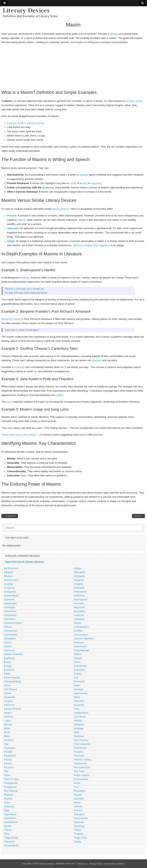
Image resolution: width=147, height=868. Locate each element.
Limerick (9, 717)
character (19, 367)
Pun (76, 787)
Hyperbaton (80, 693)
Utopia (77, 842)
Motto (7, 736)
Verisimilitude (11, 846)
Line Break (80, 717)
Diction (8, 646)
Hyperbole (10, 697)
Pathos (8, 764)
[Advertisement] (73, 67)
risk (35, 371)
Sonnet (78, 806)
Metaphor (79, 724)
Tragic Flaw (80, 838)
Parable (8, 752)
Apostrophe (10, 603)
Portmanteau (81, 779)
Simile (77, 803)
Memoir (8, 724)
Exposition (80, 670)
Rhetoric (9, 795)
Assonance (10, 611)
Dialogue (79, 642)
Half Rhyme (10, 689)
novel (9, 402)
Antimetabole (11, 596)
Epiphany (9, 658)
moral (73, 183)
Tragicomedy (11, 838)
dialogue (97, 360)
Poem (7, 775)
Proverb (12, 216)
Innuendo (79, 705)
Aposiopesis (81, 600)
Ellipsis (78, 654)
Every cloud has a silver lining (19, 435)
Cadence (79, 615)
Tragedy (78, 834)
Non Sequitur (81, 740)
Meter (7, 728)
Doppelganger (82, 650)
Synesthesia (11, 822)
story (85, 183)
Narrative (79, 736)
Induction (79, 701)
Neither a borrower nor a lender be (24, 289)
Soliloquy (9, 806)
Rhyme (78, 795)
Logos (7, 721)
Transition (9, 842)
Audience (48, 188)
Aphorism (13, 228)
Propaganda (11, 783)
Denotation (10, 639)
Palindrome (80, 748)
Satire (7, 803)
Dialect (8, 642)
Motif (77, 732)
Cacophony (10, 615)
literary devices (61, 209)
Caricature (10, 619)
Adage (11, 241)
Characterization (13, 623)
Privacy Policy (96, 864)
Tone (23, 476)
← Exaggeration (10, 516)
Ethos (77, 662)
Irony (77, 709)
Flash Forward (12, 678)
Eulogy (8, 666)
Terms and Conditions (115, 864)
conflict (59, 395)
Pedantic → (138, 516)
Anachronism (11, 580)
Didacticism (80, 646)
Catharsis (79, 619)
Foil (76, 678)
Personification (82, 767)
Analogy (8, 584)
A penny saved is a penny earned (25, 123)
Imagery (8, 701)
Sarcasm (79, 799)
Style (7, 810)
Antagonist (10, 592)
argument (96, 183)
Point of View (11, 779)
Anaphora (9, 588)
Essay (7, 662)
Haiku (77, 685)
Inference (9, 705)
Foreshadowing (12, 682)
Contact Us (82, 864)
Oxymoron (10, 748)
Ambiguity (79, 576)
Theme (8, 830)
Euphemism (80, 666)
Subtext (78, 810)
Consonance (81, 635)
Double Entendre (13, 654)
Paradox (79, 752)
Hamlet (25, 278)
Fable (7, 674)
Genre (7, 685)
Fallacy (78, 674)
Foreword (79, 682)
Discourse (9, 650)
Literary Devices (26, 10)
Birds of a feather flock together (91, 245)
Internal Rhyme (12, 709)
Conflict (78, 631)
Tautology (79, 826)
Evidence (9, 670)
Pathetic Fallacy (83, 760)
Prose (77, 783)
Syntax (8, 826)
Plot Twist (79, 771)
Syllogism (79, 814)
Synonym (79, 822)
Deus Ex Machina (84, 639)
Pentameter (80, 764)
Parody (8, 760)
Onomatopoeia (82, 744)
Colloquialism (81, 627)
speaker (84, 175)
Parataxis (79, 756)
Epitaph (78, 658)
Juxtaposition (81, 713)
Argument (79, 607)
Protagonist (10, 787)
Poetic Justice (82, 775)
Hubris (8, 693)
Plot (6, 771)
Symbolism (10, 818)
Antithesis (79, 596)
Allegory (8, 572)
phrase (114, 34)
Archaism (79, 603)
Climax (8, 627)
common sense (134, 101)
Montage (79, 728)
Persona (9, 767)
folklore (21, 220)
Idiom (77, 697)
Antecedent (80, 592)
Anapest (78, 584)
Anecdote (79, 588)
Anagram (79, 580)
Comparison (11, 631)
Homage (79, 689)
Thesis (78, 830)
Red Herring (11, 791)
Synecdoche (81, 818)
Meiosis (78, 721)
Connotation (11, 635)
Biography (79, 611)
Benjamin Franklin (11, 319)
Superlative (10, 814)
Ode (6, 744)
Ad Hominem (11, 568)
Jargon (8, 713)
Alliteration (80, 572)
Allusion (8, 576)
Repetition (79, 791)
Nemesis (9, 740)
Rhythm (8, 799)
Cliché (77, 623)
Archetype (10, 607)
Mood (7, 732)
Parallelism (10, 756)
